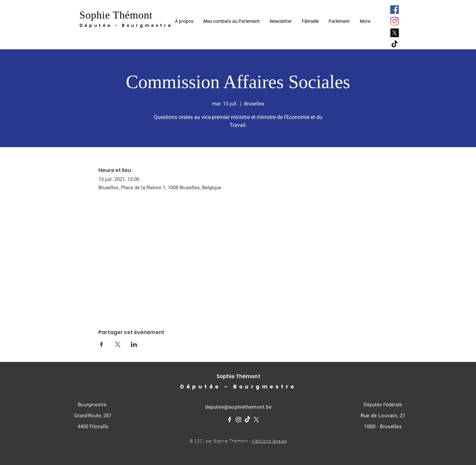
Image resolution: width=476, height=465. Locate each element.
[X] (395, 33)
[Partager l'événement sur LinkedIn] (134, 344)
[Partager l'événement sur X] (118, 344)
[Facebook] (395, 10)
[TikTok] (395, 44)
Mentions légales (269, 441)
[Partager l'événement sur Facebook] (102, 344)
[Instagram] (395, 21)
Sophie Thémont (116, 15)
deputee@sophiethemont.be (238, 407)
